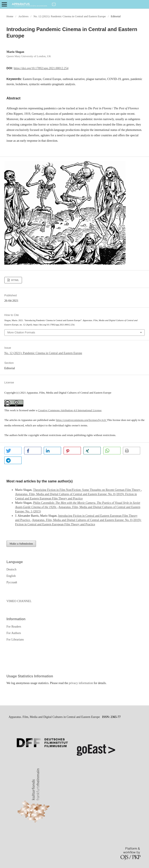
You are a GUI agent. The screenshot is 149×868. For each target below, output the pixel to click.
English (11, 576)
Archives (23, 16)
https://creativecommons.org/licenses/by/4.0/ (82, 420)
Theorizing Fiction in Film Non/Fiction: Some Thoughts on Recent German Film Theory (87, 490)
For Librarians (15, 640)
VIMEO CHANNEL (19, 601)
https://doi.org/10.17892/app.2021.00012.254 (41, 68)
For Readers (14, 627)
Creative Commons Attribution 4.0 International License (70, 410)
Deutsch (11, 569)
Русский (12, 582)
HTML (15, 280)
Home (10, 16)
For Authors (14, 633)
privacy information (81, 683)
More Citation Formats (21, 332)
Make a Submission (21, 544)
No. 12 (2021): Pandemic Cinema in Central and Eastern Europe (70, 16)
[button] (13, 451)
